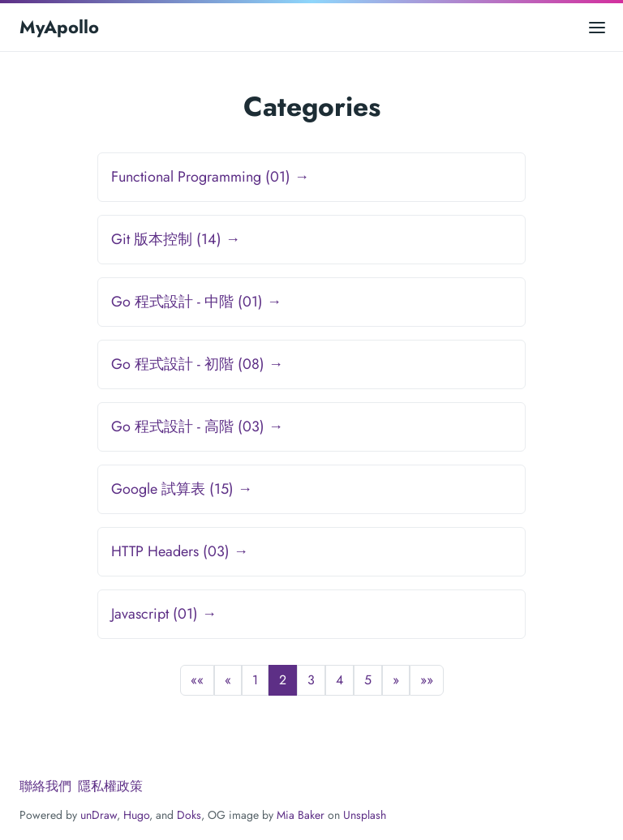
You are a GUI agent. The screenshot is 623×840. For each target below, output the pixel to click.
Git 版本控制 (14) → (176, 239)
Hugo (136, 815)
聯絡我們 (45, 786)
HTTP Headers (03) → (180, 551)
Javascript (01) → (164, 614)
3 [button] (311, 680)
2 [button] (283, 680)
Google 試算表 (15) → (182, 489)
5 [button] (368, 680)
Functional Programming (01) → (210, 177)
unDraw (99, 815)
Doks (189, 815)
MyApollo (59, 27)
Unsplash (365, 815)
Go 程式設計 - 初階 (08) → (197, 364)
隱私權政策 (110, 786)
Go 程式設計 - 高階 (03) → (197, 426)
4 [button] (339, 680)
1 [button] (255, 680)
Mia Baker (301, 815)
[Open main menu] (597, 27)
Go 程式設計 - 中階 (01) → (196, 302)
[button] (197, 680)
